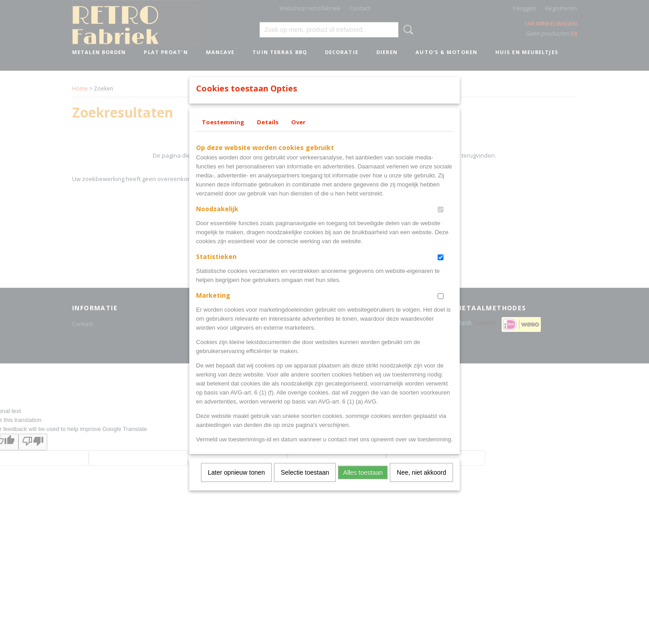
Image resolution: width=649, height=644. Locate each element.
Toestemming (223, 134)
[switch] (441, 221)
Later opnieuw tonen (236, 484)
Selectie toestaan (305, 484)
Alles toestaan (363, 484)
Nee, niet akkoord (421, 484)
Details (268, 134)
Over (298, 134)
